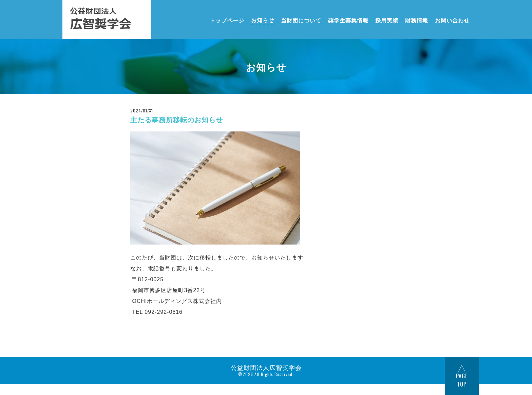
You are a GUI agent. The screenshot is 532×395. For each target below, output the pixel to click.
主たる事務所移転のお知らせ (177, 120)
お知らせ (263, 20)
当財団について (301, 20)
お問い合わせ (452, 20)
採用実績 (387, 20)
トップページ (227, 20)
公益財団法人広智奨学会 (266, 367)
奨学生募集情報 (348, 20)
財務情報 (417, 20)
